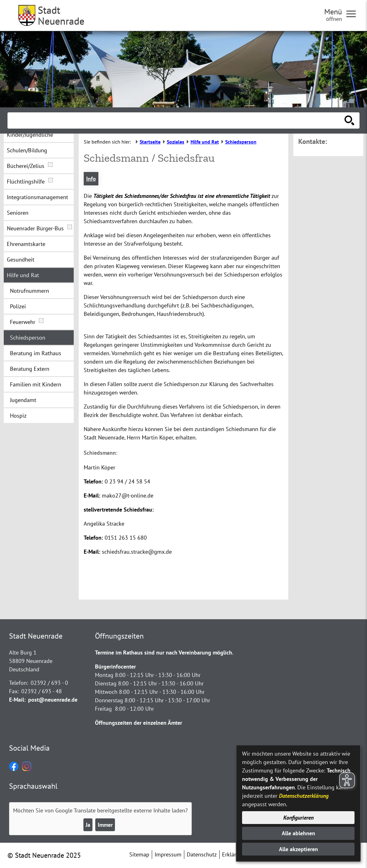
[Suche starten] (350, 120)
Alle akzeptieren (298, 849)
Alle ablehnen (298, 833)
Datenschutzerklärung (304, 796)
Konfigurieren (298, 818)
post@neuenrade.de (53, 700)
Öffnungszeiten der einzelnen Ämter (139, 723)
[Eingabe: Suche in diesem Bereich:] (177, 120)
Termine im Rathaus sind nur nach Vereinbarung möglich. (164, 652)
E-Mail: (17, 700)
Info (91, 179)
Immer (105, 825)
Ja (88, 825)
